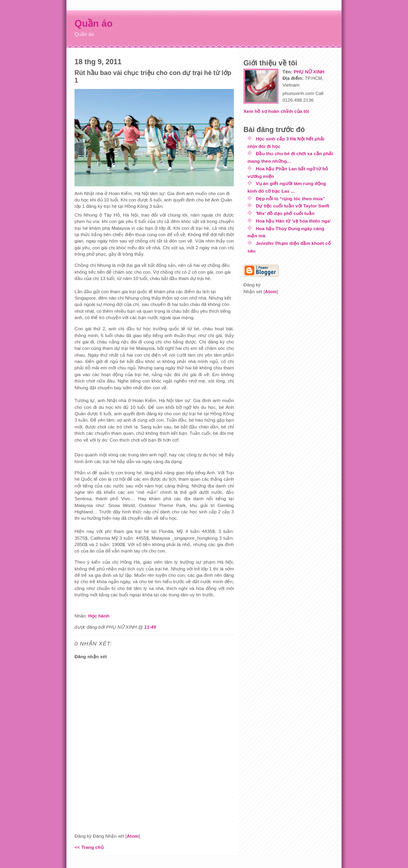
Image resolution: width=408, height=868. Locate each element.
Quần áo (94, 23)
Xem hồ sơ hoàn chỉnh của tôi (276, 111)
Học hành (99, 616)
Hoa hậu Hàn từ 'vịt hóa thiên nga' (293, 221)
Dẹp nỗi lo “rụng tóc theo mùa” (290, 198)
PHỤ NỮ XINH (309, 72)
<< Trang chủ (89, 847)
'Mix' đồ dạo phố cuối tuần (285, 213)
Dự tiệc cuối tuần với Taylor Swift (293, 206)
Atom (133, 836)
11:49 (150, 627)
